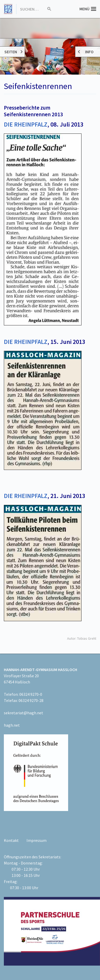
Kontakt (11, 840)
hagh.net (12, 725)
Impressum (37, 840)
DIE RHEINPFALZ (26, 124)
